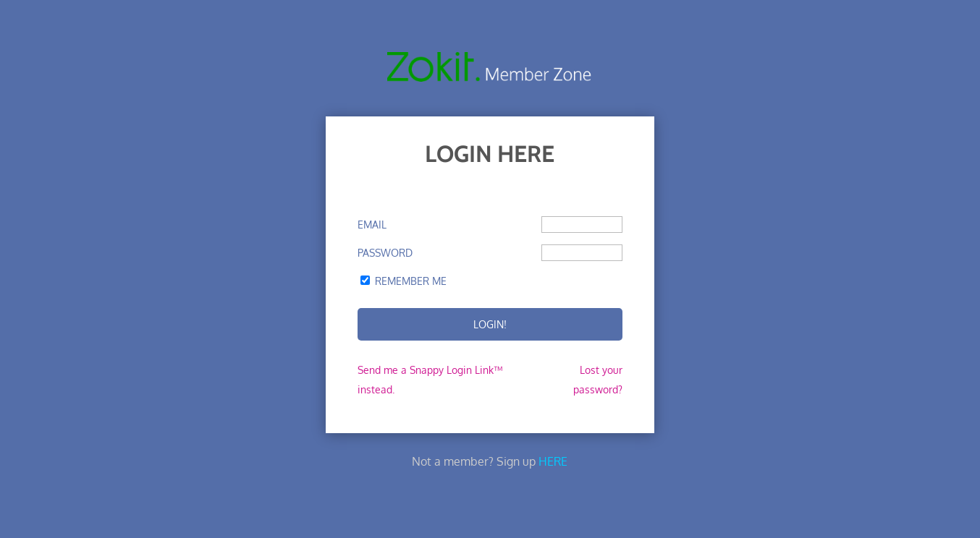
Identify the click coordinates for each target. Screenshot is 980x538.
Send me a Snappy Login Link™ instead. (430, 380)
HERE (553, 461)
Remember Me (411, 281)
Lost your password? (598, 380)
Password (385, 253)
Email (372, 225)
